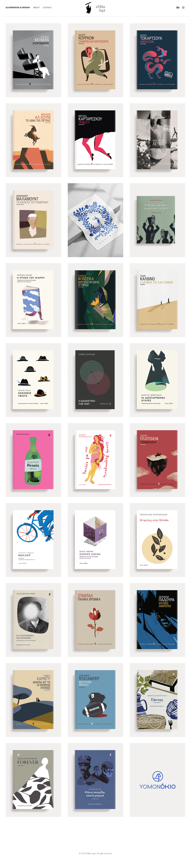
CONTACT (47, 7)
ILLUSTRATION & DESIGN (18, 7)
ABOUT (36, 7)
